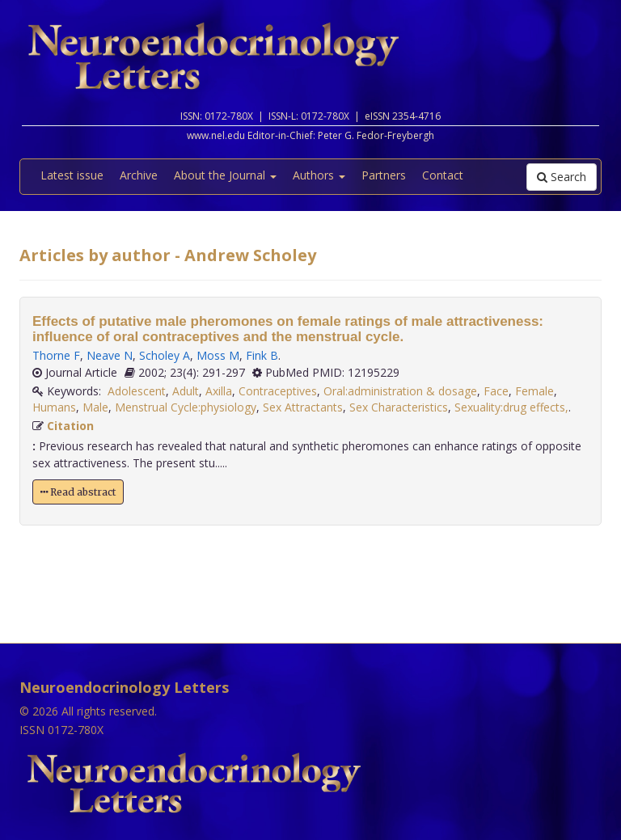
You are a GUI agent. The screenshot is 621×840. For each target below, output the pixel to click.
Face (496, 391)
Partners (384, 175)
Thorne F (56, 355)
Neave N (110, 355)
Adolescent (137, 391)
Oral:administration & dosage (400, 391)
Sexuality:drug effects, (511, 407)
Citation (70, 426)
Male (95, 407)
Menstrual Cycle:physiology (186, 407)
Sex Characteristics (399, 407)
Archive (139, 175)
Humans (54, 407)
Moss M (218, 355)
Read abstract (78, 492)
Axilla (219, 391)
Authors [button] (319, 175)
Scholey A (165, 355)
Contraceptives (278, 391)
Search (562, 177)
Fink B (262, 355)
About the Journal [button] (225, 175)
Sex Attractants (303, 407)
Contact (443, 175)
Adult (186, 391)
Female (534, 391)
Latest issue (72, 175)
